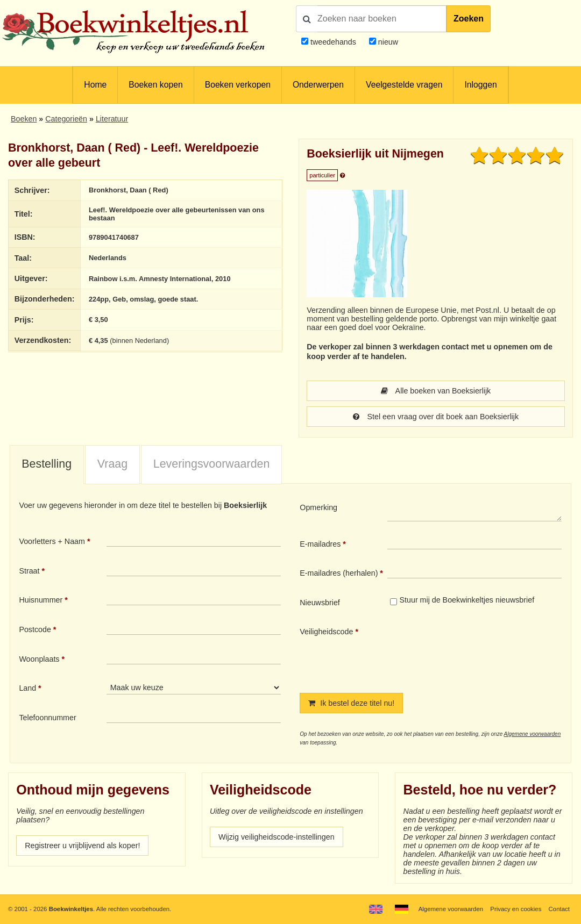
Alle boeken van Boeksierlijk (436, 391)
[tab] (47, 465)
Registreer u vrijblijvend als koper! (82, 846)
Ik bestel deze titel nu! (351, 703)
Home (95, 85)
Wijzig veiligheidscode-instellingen (277, 837)
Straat (29, 571)
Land (27, 688)
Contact (559, 909)
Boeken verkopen (238, 85)
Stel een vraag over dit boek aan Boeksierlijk (436, 417)
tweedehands (333, 42)
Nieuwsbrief (320, 603)
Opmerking (318, 507)
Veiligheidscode (326, 632)
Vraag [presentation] (112, 464)
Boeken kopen (155, 85)
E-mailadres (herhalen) (339, 573)
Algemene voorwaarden (533, 734)
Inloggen (480, 85)
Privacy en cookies (516, 909)
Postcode (35, 629)
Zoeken (469, 19)
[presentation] (477, 651)
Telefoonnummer (47, 718)
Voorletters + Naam (52, 541)
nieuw (387, 42)
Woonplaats (39, 659)
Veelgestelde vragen (404, 85)
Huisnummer (41, 600)
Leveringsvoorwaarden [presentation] (212, 464)
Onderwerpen (318, 85)
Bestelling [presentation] (47, 464)
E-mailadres (320, 544)
